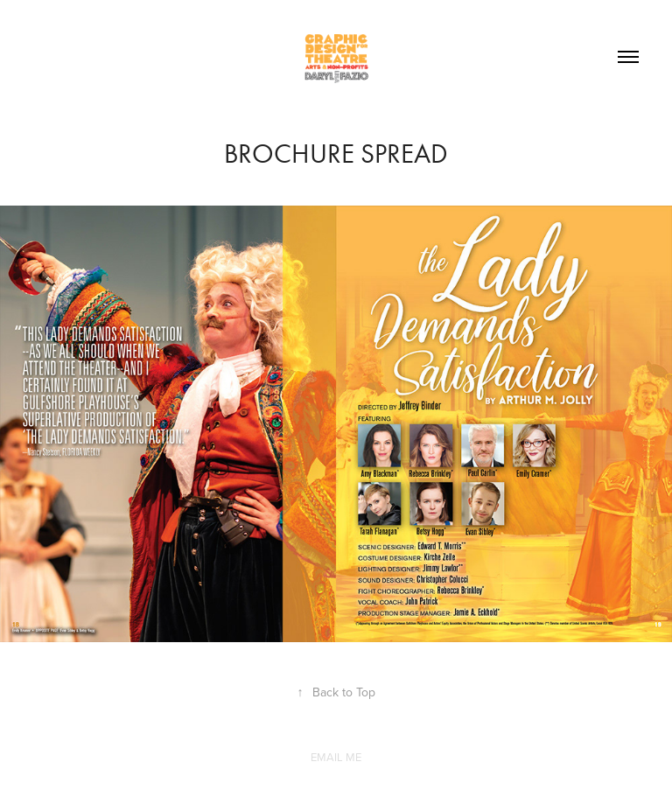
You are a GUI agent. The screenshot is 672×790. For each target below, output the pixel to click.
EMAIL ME (336, 757)
